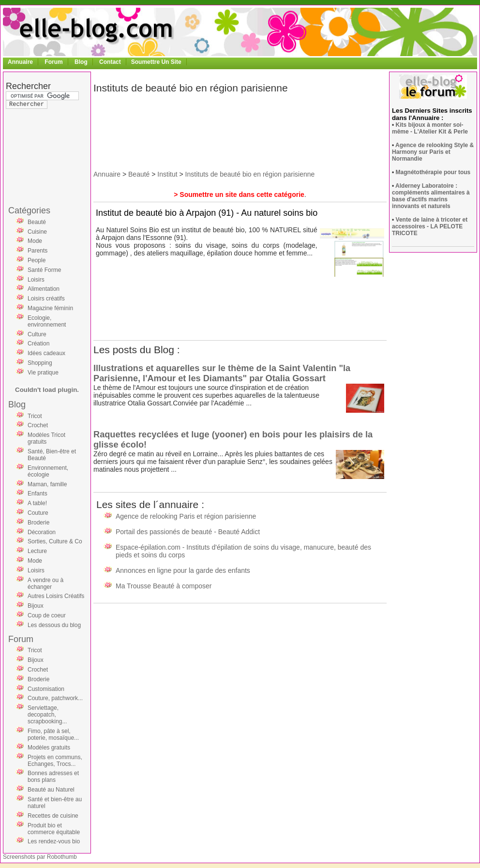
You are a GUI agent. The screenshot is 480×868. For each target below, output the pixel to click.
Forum (53, 62)
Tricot (35, 416)
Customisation (46, 689)
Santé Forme (44, 270)
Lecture (37, 551)
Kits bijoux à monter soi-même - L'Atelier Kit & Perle (430, 128)
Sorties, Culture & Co (55, 541)
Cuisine (37, 232)
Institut (167, 174)
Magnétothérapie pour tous (433, 172)
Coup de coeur (47, 615)
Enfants (37, 494)
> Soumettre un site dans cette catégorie (239, 195)
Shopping (40, 363)
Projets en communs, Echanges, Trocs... (55, 761)
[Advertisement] (45, 137)
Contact (110, 62)
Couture (38, 513)
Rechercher (28, 86)
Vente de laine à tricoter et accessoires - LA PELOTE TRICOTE (430, 226)
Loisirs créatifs (46, 299)
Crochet (38, 425)
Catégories (29, 210)
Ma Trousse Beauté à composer (164, 586)
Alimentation (44, 289)
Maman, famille (47, 484)
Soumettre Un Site (156, 62)
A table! (37, 503)
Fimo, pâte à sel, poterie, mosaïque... (53, 734)
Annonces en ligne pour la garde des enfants (183, 570)
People (37, 260)
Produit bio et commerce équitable (54, 829)
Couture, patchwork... (55, 698)
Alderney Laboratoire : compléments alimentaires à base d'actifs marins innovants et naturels (431, 196)
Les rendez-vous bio (54, 841)
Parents (37, 251)
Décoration (42, 532)
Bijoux (36, 606)
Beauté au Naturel (51, 790)
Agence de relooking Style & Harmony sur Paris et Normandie (433, 152)
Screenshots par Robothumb (40, 857)
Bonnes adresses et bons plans (53, 777)
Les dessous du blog (54, 625)
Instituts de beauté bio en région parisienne (250, 174)
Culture (37, 334)
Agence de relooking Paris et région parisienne (186, 516)
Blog (81, 62)
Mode (35, 241)
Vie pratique (43, 373)
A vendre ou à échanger (45, 584)
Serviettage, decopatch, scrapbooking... (47, 715)
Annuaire (20, 62)
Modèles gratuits (49, 748)
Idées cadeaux (46, 353)
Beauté (37, 222)
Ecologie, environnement (47, 321)
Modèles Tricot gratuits (46, 438)
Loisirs (36, 280)
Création (38, 344)
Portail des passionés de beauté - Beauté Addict (188, 532)
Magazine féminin (50, 308)
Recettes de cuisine (53, 816)
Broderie (38, 523)
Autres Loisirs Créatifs (56, 596)
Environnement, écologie (48, 471)
